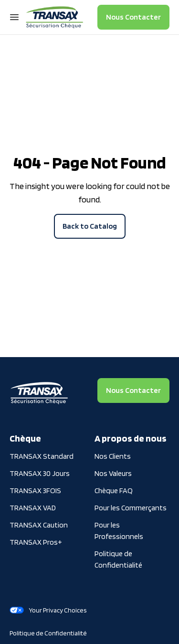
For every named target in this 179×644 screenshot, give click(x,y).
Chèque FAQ (114, 491)
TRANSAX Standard (42, 456)
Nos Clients (113, 456)
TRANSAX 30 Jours (40, 473)
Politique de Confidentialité (118, 559)
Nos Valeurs (113, 473)
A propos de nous (131, 438)
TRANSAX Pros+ (36, 542)
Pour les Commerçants (131, 508)
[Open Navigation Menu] (14, 17)
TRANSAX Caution (39, 525)
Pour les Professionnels (119, 531)
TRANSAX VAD (33, 508)
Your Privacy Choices (48, 610)
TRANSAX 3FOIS (35, 491)
